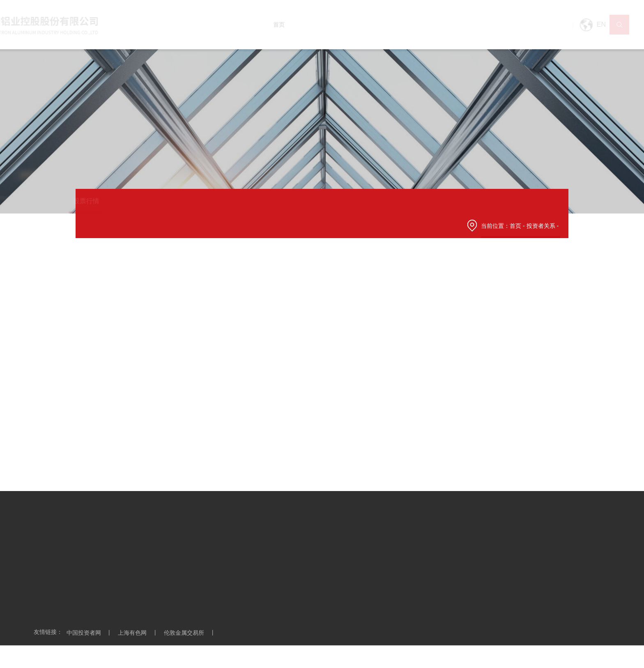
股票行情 (101, 201)
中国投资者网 (92, 633)
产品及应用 (375, 25)
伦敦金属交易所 (192, 633)
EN (576, 25)
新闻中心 (340, 25)
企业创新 (508, 25)
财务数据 (254, 201)
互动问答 (407, 201)
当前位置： (495, 226)
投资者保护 (461, 201)
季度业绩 (203, 201)
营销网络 (409, 25)
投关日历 (356, 201)
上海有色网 (140, 633)
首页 (284, 25)
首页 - (518, 226)
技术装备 (440, 25)
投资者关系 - (543, 226)
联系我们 (539, 25)
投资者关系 (474, 25)
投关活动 (305, 201)
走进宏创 (309, 25)
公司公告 (152, 201)
